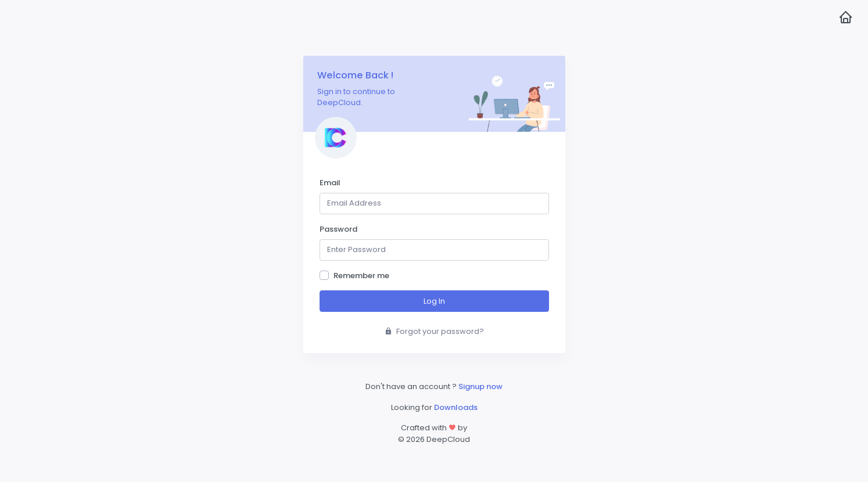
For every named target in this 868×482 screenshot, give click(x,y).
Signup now (480, 386)
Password (338, 229)
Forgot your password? (434, 331)
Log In (434, 301)
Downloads (456, 407)
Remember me (361, 276)
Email (330, 183)
